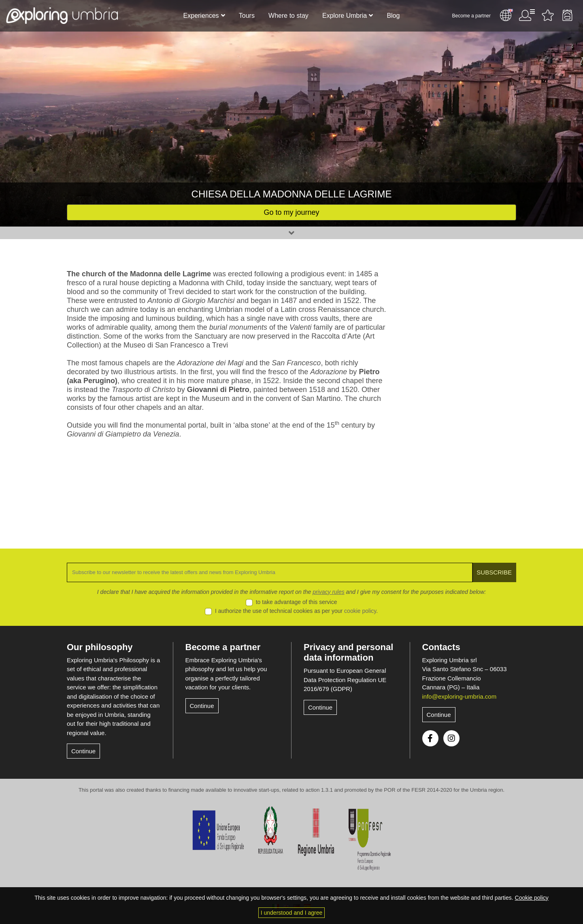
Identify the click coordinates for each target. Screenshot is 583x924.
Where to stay (288, 16)
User (527, 15)
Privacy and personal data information (348, 652)
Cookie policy (532, 898)
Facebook (430, 738)
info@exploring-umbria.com (460, 696)
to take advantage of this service (297, 602)
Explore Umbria (345, 16)
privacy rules (329, 592)
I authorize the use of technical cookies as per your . (296, 611)
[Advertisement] (465, 391)
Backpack (567, 15)
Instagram (451, 738)
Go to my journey (291, 212)
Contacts (441, 647)
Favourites (548, 15)
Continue (83, 751)
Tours (247, 16)
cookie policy (360, 611)
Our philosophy (100, 647)
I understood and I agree (292, 913)
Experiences (201, 16)
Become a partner (471, 16)
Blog (393, 16)
